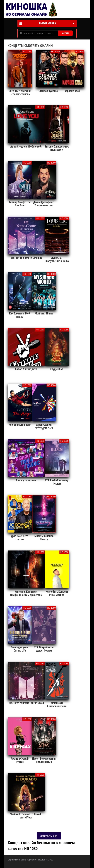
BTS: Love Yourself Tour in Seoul (26, 703)
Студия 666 (57, 369)
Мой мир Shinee (44, 313)
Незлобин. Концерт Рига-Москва (57, 593)
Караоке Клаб (72, 91)
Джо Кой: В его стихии (20, 538)
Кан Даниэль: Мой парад (20, 315)
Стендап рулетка (48, 91)
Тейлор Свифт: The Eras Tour (20, 204)
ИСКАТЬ (66, 33)
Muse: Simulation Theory (44, 538)
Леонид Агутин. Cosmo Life (20, 649)
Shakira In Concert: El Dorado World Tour (26, 816)
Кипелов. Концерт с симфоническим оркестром (26, 593)
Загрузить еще (49, 836)
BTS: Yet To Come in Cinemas (26, 258)
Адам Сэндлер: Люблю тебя (26, 146)
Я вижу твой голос (26, 480)
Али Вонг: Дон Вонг (20, 425)
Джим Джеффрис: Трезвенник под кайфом (44, 205)
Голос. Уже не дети (26, 369)
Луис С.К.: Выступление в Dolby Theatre (57, 261)
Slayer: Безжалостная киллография (44, 760)
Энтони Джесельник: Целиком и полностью (57, 150)
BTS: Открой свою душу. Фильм (44, 649)
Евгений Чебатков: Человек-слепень (20, 92)
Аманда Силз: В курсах (20, 760)
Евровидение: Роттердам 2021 (44, 426)
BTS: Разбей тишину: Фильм (57, 482)
